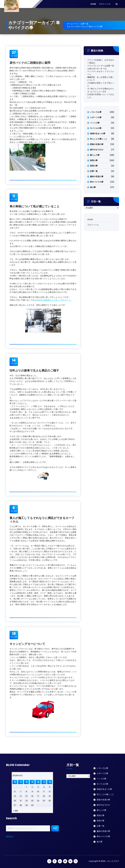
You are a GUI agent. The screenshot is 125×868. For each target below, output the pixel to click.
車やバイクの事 (97, 182)
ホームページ (72, 24)
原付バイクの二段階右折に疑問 (30, 63)
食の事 (93, 187)
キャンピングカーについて (27, 644)
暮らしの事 (95, 155)
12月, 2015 (14, 635)
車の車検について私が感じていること (35, 206)
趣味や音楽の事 (97, 177)
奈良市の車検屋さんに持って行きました (53, 300)
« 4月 (16, 811)
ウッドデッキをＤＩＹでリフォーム (101, 73)
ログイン (10, 836)
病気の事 (94, 160)
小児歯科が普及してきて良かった (101, 84)
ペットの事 (95, 123)
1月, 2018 (14, 361)
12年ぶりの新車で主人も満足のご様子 (34, 370)
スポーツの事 (96, 117)
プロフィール (105, 4)
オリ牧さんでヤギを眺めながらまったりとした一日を (101, 90)
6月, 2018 (14, 54)
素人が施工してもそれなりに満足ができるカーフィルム (42, 520)
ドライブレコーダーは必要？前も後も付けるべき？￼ (101, 67)
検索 (55, 828)
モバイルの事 (96, 128)
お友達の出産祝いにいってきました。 (101, 96)
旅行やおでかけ (97, 150)
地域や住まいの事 (98, 134)
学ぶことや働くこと (99, 139)
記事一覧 (85, 24)
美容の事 (94, 166)
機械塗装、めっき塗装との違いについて (101, 79)
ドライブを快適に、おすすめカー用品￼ (101, 61)
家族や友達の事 (97, 144)
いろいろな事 (96, 112)
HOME (93, 4)
